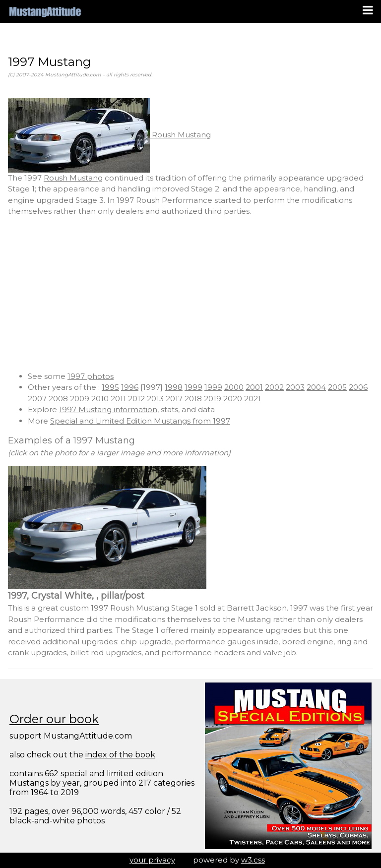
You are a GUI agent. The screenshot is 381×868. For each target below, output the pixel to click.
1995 (110, 387)
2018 (193, 399)
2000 (234, 387)
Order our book (54, 719)
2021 (253, 399)
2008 (58, 399)
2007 (37, 399)
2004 (316, 387)
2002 (274, 387)
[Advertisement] (190, 294)
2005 (337, 387)
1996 (130, 387)
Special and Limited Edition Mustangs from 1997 (140, 421)
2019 (213, 399)
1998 (174, 387)
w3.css (253, 860)
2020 (233, 399)
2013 (155, 399)
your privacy (152, 860)
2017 (174, 399)
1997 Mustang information (108, 409)
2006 (358, 387)
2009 (80, 399)
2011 (118, 399)
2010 (100, 399)
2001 (254, 387)
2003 (295, 387)
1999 (193, 387)
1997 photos (91, 376)
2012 (136, 399)
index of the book (120, 755)
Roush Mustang (109, 135)
